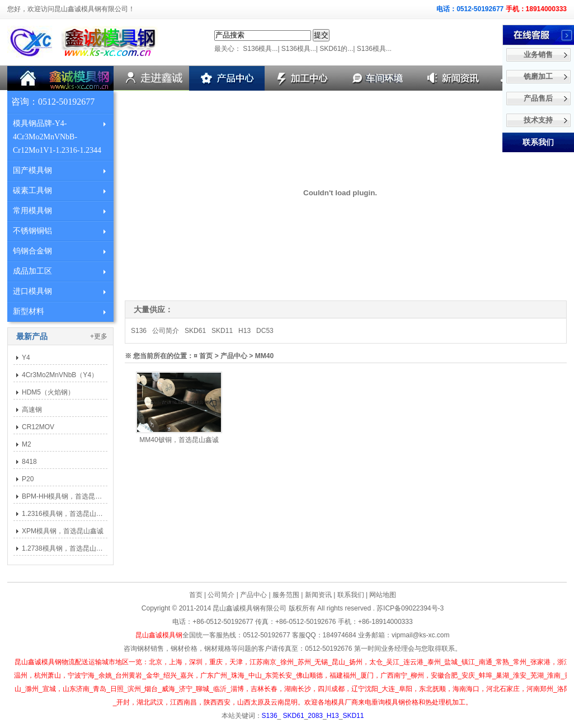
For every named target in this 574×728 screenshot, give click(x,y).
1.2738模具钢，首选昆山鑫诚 (66, 548)
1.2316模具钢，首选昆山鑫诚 (66, 514)
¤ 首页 (203, 356)
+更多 (99, 336)
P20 (28, 479)
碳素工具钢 (32, 191)
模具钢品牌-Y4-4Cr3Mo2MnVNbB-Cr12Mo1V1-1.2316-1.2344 (57, 137)
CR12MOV (38, 427)
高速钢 (32, 410)
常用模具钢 (32, 211)
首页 (196, 595)
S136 (139, 331)
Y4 (26, 358)
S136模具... (260, 49)
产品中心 (253, 595)
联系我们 (351, 595)
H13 (244, 331)
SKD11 (222, 331)
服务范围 (286, 595)
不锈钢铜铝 (32, 231)
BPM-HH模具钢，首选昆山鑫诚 (69, 496)
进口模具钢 (32, 291)
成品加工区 (32, 271)
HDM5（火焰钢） (48, 392)
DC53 (265, 331)
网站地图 (383, 595)
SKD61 (195, 331)
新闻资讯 (318, 595)
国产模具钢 (32, 170)
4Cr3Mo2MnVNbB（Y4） (60, 375)
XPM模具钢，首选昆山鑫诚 (63, 531)
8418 (29, 462)
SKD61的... (336, 49)
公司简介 (166, 331)
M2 (27, 444)
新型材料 (29, 311)
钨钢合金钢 (32, 251)
